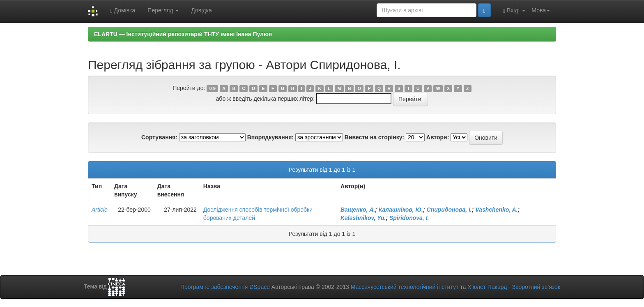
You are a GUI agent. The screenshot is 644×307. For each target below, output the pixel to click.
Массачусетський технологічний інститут (405, 287)
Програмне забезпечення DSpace (225, 287)
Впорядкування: (270, 137)
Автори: (438, 137)
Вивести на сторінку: (374, 137)
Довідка (201, 10)
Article (100, 210)
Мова (541, 10)
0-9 (213, 88)
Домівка (123, 10)
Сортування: (159, 137)
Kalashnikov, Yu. (363, 218)
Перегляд (163, 10)
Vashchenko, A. (496, 210)
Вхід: (514, 10)
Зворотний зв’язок (536, 287)
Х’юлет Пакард (487, 287)
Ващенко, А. (358, 210)
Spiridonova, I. (409, 218)
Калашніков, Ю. (401, 210)
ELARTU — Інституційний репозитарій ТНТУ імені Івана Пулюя (183, 34)
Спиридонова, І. (449, 210)
